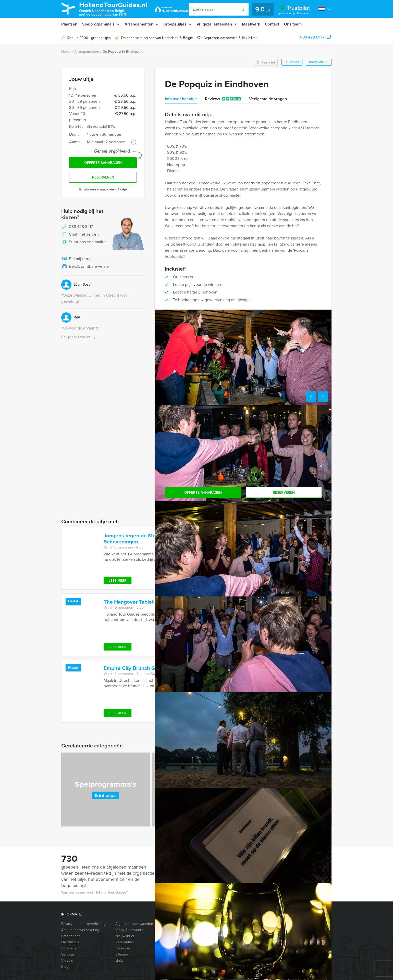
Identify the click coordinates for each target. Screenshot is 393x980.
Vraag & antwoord (129, 930)
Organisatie (70, 942)
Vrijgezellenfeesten (214, 24)
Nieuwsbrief (125, 936)
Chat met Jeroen (80, 235)
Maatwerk (251, 24)
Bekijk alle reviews (79, 337)
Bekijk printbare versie (85, 267)
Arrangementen (139, 24)
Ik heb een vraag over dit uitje (103, 189)
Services (68, 954)
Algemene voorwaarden (134, 924)
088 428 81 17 (312, 37)
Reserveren (103, 177)
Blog (65, 967)
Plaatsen (69, 24)
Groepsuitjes (175, 24)
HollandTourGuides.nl (113, 9)
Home (66, 52)
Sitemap (122, 954)
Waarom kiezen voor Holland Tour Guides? (95, 892)
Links (119, 960)
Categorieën (71, 936)
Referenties (125, 942)
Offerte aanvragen (103, 163)
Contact (272, 24)
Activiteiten (70, 948)
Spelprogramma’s (98, 24)
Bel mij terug (76, 259)
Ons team (293, 24)
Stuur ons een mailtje (84, 242)
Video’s (67, 960)
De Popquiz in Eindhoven (123, 52)
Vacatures (123, 948)
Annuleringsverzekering (80, 930)
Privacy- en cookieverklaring (83, 924)
